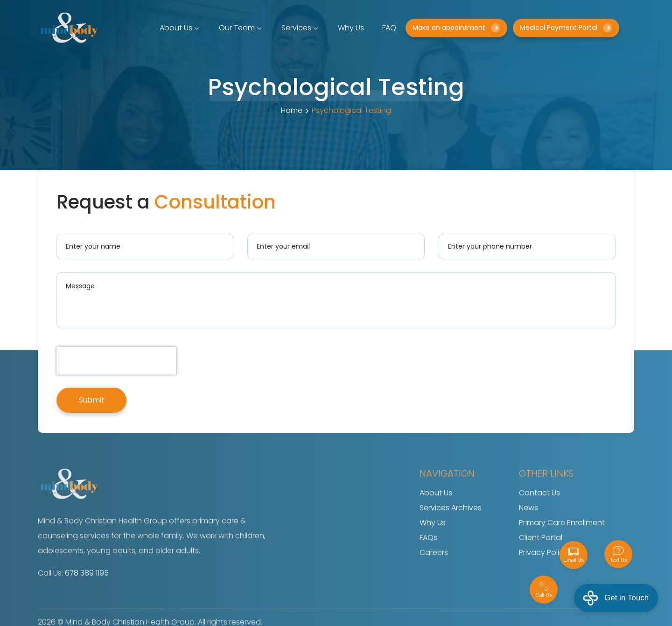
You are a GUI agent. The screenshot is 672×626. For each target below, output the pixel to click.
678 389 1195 (87, 587)
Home (292, 110)
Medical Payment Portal (566, 28)
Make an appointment (456, 28)
